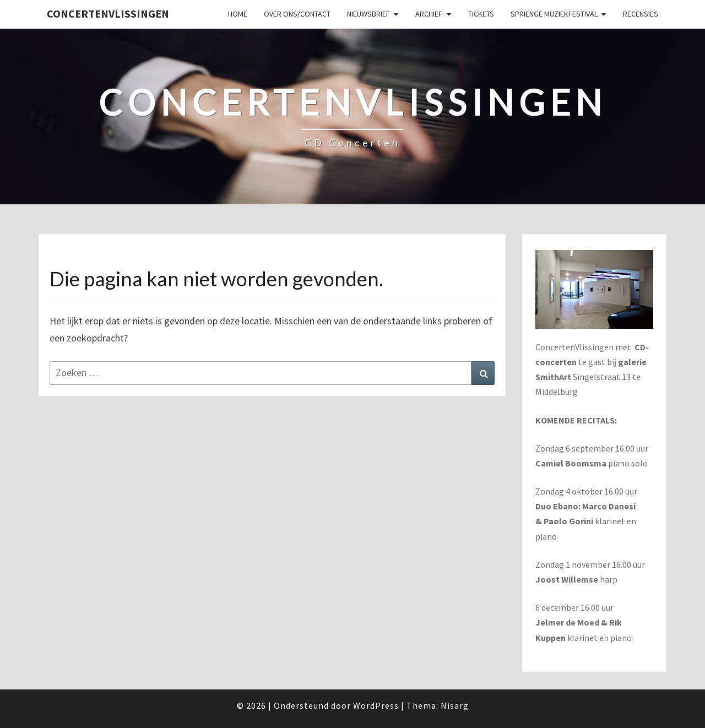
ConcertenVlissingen (108, 13)
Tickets (481, 14)
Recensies (641, 14)
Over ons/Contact (297, 14)
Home (238, 14)
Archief (429, 14)
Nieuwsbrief (368, 14)
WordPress (376, 705)
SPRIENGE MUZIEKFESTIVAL (554, 14)
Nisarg (455, 705)
